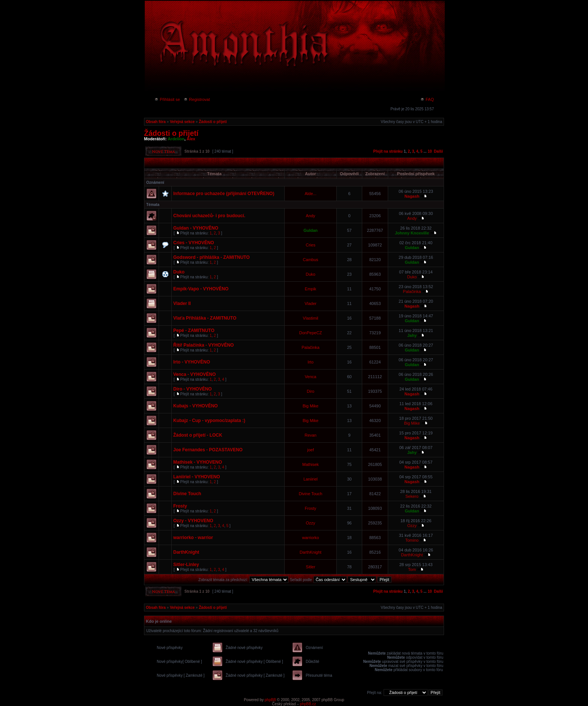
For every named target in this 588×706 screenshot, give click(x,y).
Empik (311, 289)
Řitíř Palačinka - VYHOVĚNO (203, 345)
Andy (311, 216)
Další (438, 151)
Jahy (412, 335)
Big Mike (310, 406)
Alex (191, 139)
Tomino (412, 540)
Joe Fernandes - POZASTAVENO (208, 450)
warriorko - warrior (193, 538)
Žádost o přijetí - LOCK (198, 435)
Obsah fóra (156, 122)
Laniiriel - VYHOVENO (197, 477)
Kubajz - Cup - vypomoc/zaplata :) (209, 421)
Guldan (310, 230)
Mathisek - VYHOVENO (198, 462)
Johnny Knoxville (412, 233)
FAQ (427, 99)
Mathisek (310, 464)
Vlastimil (311, 318)
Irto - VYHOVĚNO (192, 362)
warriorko (310, 538)
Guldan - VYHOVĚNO (196, 228)
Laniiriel (310, 479)
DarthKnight (186, 552)
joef (310, 450)
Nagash (412, 196)
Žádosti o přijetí (213, 122)
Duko (179, 272)
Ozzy (311, 523)
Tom (412, 569)
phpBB (270, 700)
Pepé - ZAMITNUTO (194, 330)
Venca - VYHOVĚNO (194, 374)
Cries (310, 245)
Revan (310, 435)
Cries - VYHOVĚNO (194, 243)
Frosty (180, 506)
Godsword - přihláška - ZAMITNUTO (211, 257)
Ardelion (176, 139)
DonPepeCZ (311, 333)
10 (430, 151)
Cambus (311, 260)
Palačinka (412, 291)
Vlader (310, 303)
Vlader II (182, 303)
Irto (310, 362)
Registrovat (197, 99)
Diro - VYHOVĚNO (193, 389)
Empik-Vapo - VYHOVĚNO (201, 289)
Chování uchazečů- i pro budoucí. (209, 216)
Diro (310, 391)
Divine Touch (187, 494)
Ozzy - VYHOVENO (193, 521)
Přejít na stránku (388, 151)
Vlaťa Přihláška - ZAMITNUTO (205, 318)
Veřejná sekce (182, 122)
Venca (311, 377)
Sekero (412, 496)
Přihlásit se (167, 99)
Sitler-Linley (186, 565)
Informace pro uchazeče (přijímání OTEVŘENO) (224, 194)
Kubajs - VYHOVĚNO (196, 406)
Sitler (311, 567)
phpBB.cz (308, 704)
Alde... (311, 194)
